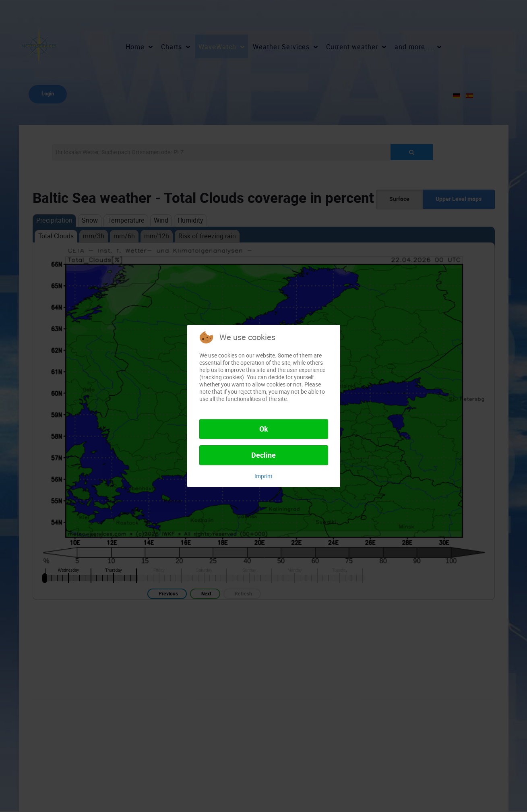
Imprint (263, 476)
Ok (264, 429)
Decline (263, 455)
